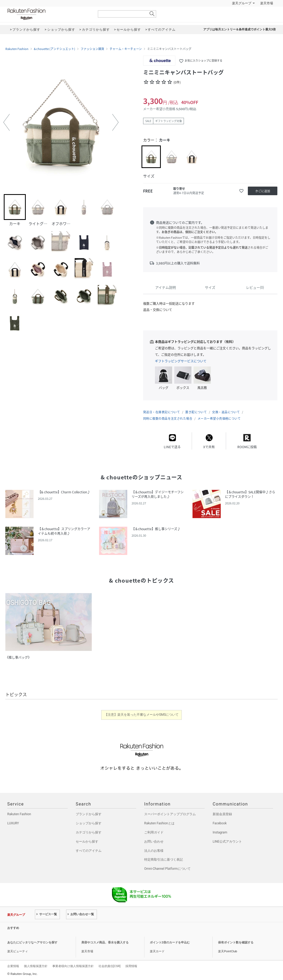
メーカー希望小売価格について (219, 418)
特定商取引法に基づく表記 (164, 860)
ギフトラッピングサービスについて (181, 361)
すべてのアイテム (89, 851)
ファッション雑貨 (92, 49)
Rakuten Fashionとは (159, 823)
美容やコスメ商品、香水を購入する (105, 942)
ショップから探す (89, 823)
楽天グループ (242, 3)
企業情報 (13, 966)
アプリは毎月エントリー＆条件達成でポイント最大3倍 (240, 29)
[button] (6, 122)
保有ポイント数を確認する (236, 942)
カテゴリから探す (89, 832)
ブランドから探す (89, 814)
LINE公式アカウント (227, 842)
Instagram (220, 832)
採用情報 (131, 966)
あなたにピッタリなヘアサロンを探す (32, 942)
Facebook (220, 823)
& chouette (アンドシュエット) (55, 49)
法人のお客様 (154, 851)
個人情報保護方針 (36, 966)
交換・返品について (226, 412)
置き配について (196, 412)
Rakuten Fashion (49, 14)
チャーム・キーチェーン (126, 49)
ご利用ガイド (154, 832)
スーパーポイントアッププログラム (170, 814)
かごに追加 (263, 191)
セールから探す (87, 842)
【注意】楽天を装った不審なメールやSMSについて (142, 715)
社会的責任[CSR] (110, 966)
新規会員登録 (222, 814)
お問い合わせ (154, 842)
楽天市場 (267, 3)
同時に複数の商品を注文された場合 (168, 418)
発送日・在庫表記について (162, 412)
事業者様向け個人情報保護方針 (73, 966)
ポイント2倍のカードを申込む (170, 942)
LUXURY (13, 823)
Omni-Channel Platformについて (167, 869)
